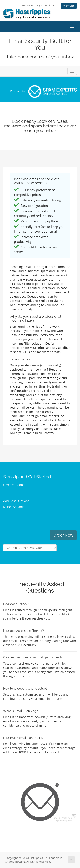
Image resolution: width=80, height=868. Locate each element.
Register (50, 5)
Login (39, 5)
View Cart (69, 6)
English (27, 5)
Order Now (63, 535)
